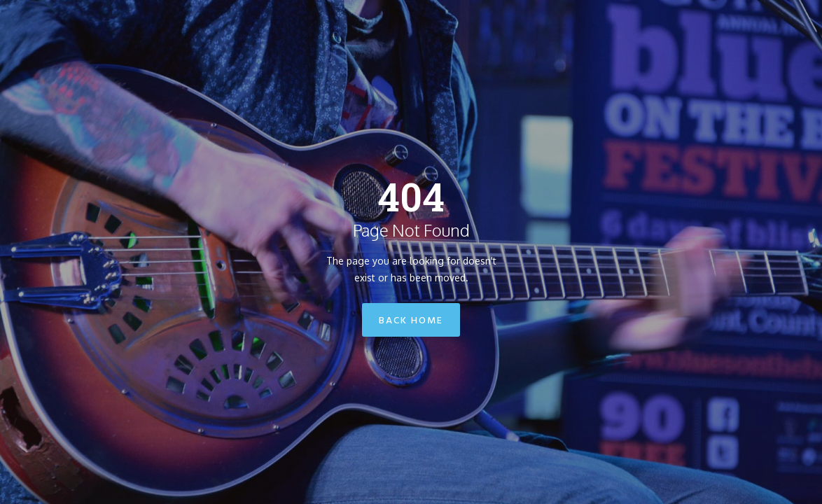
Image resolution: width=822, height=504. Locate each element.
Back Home (411, 321)
